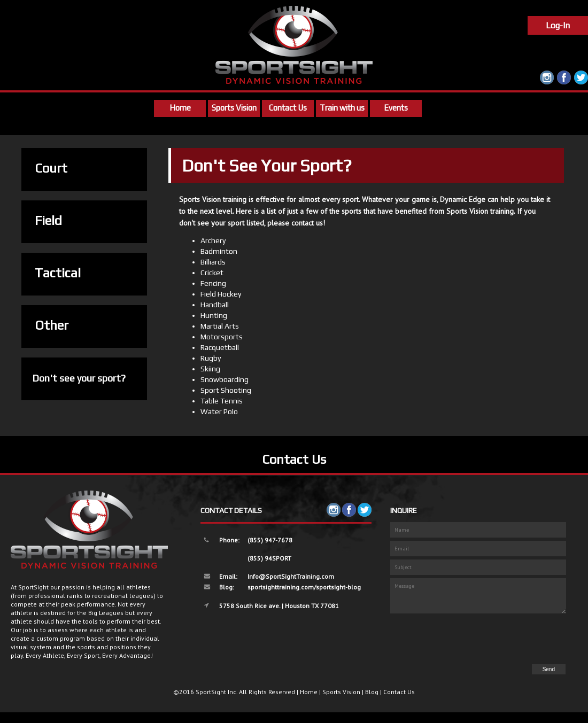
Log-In (558, 25)
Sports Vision (234, 108)
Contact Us (288, 108)
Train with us (342, 108)
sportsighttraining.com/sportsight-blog (304, 587)
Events (396, 108)
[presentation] (485, 640)
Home (180, 108)
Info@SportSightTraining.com (291, 576)
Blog (372, 692)
